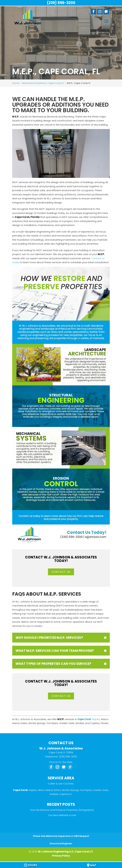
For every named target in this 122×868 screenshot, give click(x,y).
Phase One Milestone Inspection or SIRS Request (61, 836)
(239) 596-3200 (61, 3)
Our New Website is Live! (62, 815)
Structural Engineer (61, 844)
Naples (96, 719)
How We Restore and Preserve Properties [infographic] (62, 810)
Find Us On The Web (61, 762)
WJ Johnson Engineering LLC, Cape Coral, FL (65, 852)
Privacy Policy (61, 856)
